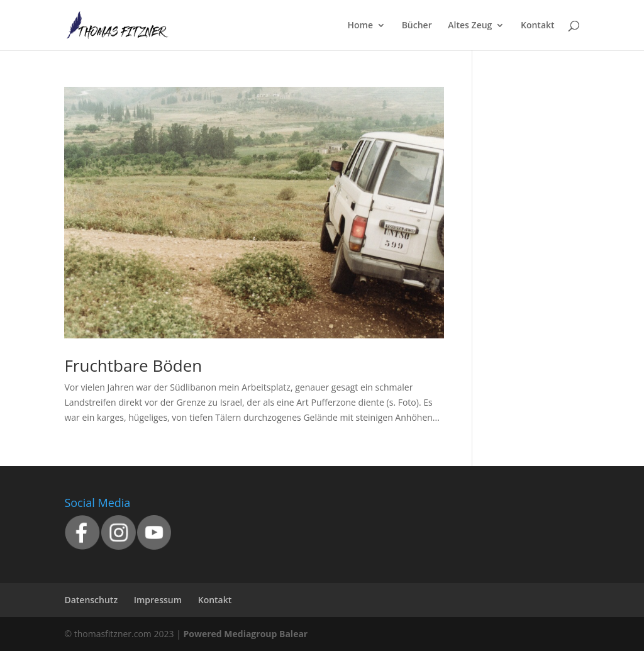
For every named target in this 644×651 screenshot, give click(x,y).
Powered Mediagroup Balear (245, 634)
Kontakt (538, 26)
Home (361, 26)
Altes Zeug (470, 26)
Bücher (417, 26)
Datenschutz (91, 600)
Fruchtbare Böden (133, 365)
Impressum (158, 600)
